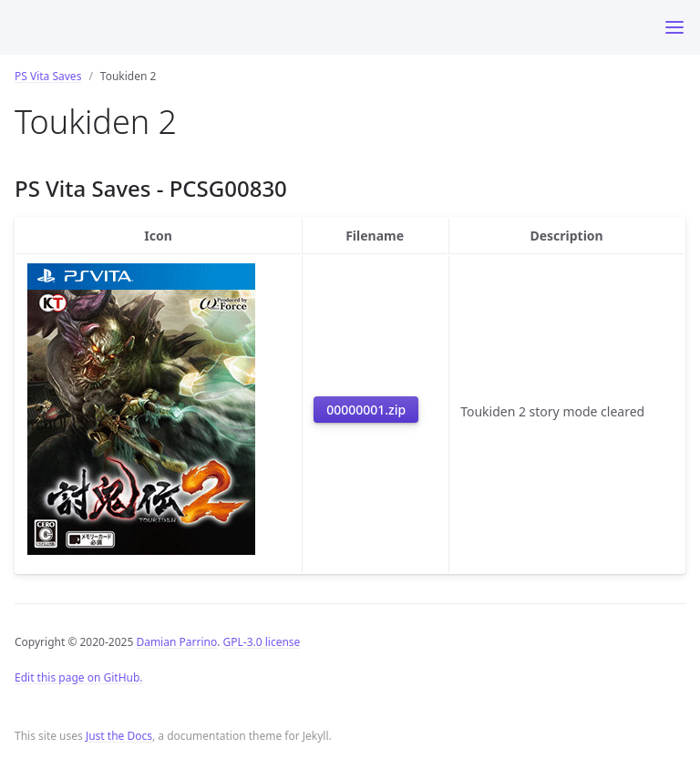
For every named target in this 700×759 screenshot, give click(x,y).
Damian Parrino (176, 642)
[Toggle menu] (674, 27)
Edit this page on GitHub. (79, 677)
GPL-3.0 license (262, 642)
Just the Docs (119, 736)
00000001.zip (366, 410)
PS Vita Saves (48, 76)
